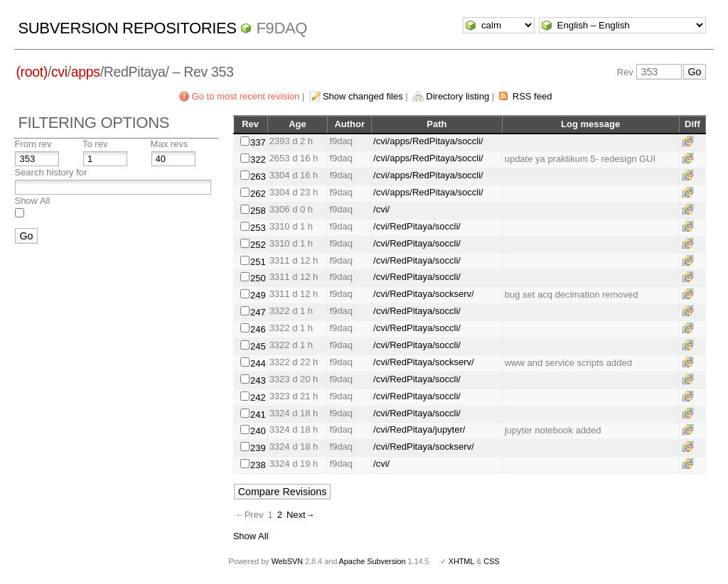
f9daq (282, 28)
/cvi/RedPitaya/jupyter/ (419, 429)
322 (258, 159)
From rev (33, 144)
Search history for (50, 172)
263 (258, 177)
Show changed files (363, 96)
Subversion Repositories (127, 28)
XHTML (461, 561)
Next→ (301, 515)
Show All (32, 201)
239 (258, 448)
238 (258, 465)
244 (258, 363)
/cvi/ (381, 209)
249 (258, 295)
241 (258, 415)
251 (258, 262)
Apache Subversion (373, 561)
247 (258, 312)
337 (258, 142)
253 (258, 228)
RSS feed (532, 96)
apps (86, 72)
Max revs (170, 144)
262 (258, 194)
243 (258, 380)
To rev (95, 144)
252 (258, 245)
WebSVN (287, 561)
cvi (59, 72)
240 (258, 431)
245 (258, 346)
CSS (491, 561)
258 (258, 211)
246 (258, 329)
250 (258, 278)
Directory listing (457, 96)
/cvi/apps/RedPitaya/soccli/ (428, 141)
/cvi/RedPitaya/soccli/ (417, 226)
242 (258, 398)
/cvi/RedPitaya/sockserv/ (424, 294)
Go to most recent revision (246, 96)
